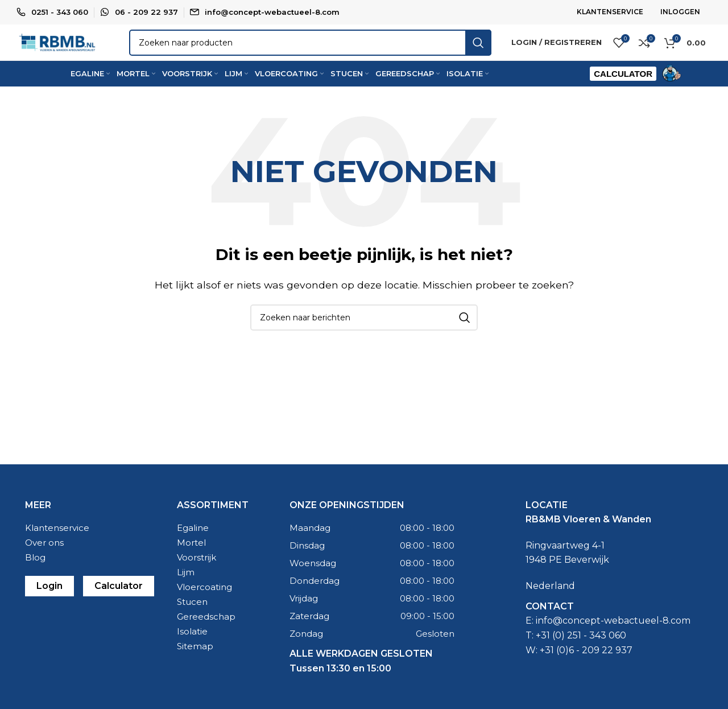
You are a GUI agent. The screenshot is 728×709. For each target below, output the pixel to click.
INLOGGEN (680, 12)
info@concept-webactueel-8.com (272, 12)
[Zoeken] (331, 55)
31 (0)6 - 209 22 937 (589, 671)
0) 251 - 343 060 (591, 656)
